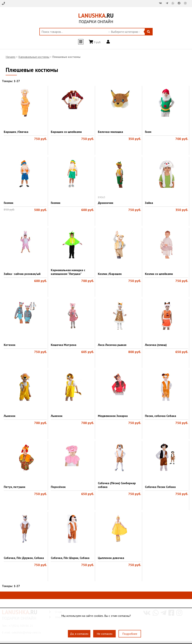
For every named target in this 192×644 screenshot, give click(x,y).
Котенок (10, 345)
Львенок (10, 416)
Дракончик (106, 203)
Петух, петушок (15, 487)
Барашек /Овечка (16, 132)
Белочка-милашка (110, 132)
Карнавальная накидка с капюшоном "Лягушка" (68, 272)
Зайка (149, 203)
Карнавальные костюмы (34, 57)
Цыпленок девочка (111, 558)
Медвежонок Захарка (113, 416)
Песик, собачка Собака (160, 416)
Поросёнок (58, 487)
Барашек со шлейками (66, 132)
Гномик (9, 203)
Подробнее (130, 634)
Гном (148, 132)
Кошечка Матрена (64, 345)
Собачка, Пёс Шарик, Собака (70, 558)
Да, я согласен (79, 634)
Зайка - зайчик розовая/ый (22, 274)
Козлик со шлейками (159, 274)
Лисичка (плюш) (156, 345)
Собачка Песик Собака (160, 487)
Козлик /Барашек (110, 274)
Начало (10, 57)
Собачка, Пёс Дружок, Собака (24, 558)
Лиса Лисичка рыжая (112, 345)
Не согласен (105, 634)
